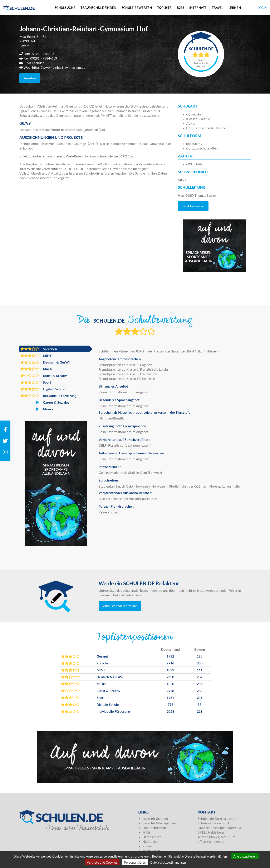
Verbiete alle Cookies (102, 862)
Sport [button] (36, 382)
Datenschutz (152, 837)
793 (170, 704)
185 (200, 656)
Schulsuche (65, 8)
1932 (170, 656)
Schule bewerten (137, 8)
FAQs (146, 832)
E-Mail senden (34, 63)
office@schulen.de (211, 841)
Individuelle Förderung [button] (48, 396)
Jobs (180, 8)
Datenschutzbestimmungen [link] (168, 862)
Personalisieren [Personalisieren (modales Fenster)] (135, 862)
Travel (218, 8)
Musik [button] (36, 369)
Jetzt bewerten (193, 206)
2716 (170, 663)
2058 (170, 711)
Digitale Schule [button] (43, 389)
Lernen (235, 8)
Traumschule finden (98, 8)
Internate (198, 8)
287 (200, 677)
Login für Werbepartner (160, 823)
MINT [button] (36, 356)
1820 (170, 684)
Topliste (164, 8)
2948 (170, 691)
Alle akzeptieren (245, 856)
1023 (170, 670)
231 (200, 698)
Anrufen (30, 78)
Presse (147, 846)
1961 (170, 698)
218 (200, 711)
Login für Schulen (155, 818)
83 (200, 704)
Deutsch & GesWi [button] (45, 362)
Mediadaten (151, 851)
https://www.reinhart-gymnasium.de (59, 67)
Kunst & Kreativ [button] (44, 376)
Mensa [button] (37, 409)
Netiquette (150, 841)
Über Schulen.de (154, 828)
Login (262, 8)
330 (200, 663)
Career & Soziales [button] (45, 402)
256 (200, 684)
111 (200, 670)
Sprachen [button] (39, 349)
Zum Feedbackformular (120, 606)
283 (200, 691)
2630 (170, 677)
